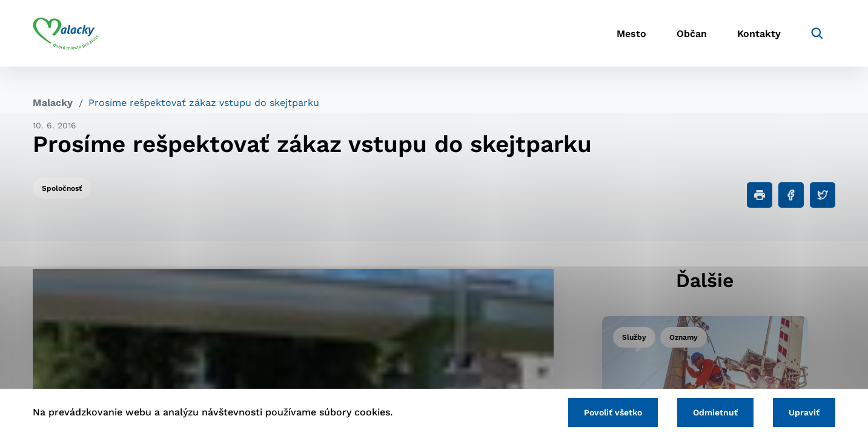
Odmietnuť (715, 412)
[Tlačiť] (760, 195)
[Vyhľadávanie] (817, 33)
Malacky (53, 103)
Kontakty (759, 34)
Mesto (631, 34)
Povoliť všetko (613, 412)
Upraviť (804, 412)
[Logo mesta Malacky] (66, 33)
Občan (692, 34)
